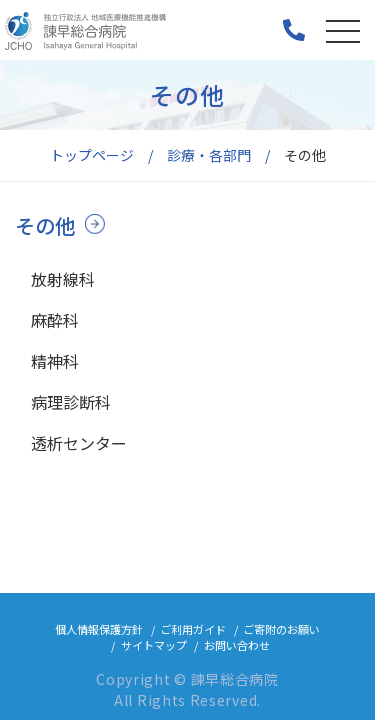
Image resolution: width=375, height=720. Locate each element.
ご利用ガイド (193, 629)
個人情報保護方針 (99, 629)
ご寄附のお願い (281, 629)
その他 (45, 225)
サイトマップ (154, 645)
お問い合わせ (237, 645)
